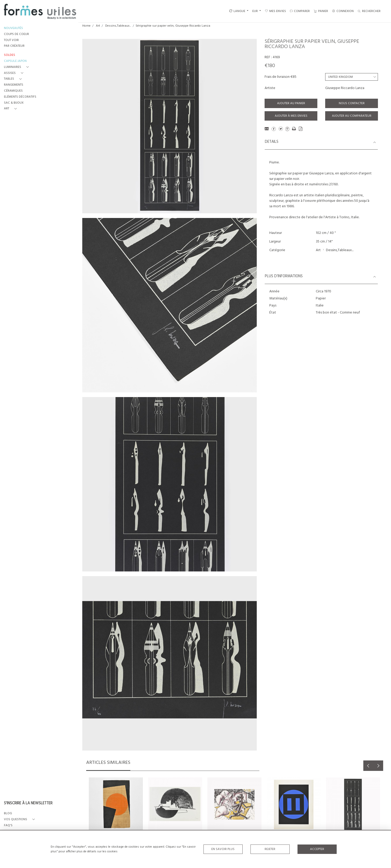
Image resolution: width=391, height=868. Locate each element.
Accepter (317, 849)
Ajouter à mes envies (291, 116)
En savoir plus (223, 849)
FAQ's (8, 826)
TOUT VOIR (11, 40)
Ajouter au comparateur (352, 116)
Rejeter (270, 849)
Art (98, 26)
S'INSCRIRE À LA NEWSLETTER (28, 804)
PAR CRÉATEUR (14, 46)
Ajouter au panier (291, 103)
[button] (17, 67)
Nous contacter (352, 103)
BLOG (8, 814)
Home (86, 26)
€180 (270, 66)
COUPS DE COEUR (16, 34)
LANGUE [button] (237, 11)
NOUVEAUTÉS (13, 28)
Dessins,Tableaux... (118, 26)
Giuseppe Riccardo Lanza (345, 88)
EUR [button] (255, 11)
